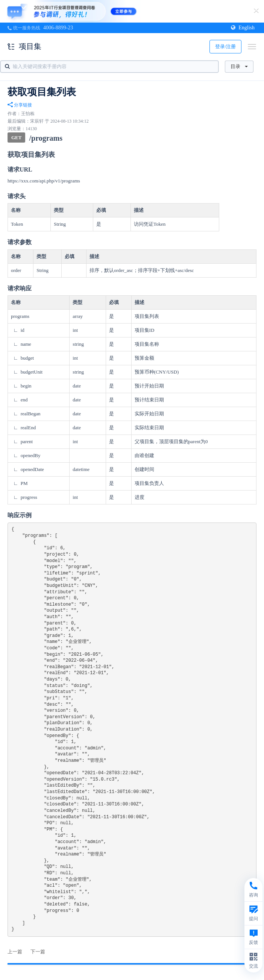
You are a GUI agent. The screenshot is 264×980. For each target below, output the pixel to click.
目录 (239, 66)
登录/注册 (226, 46)
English (243, 28)
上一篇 (15, 952)
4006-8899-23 (58, 28)
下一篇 (38, 952)
